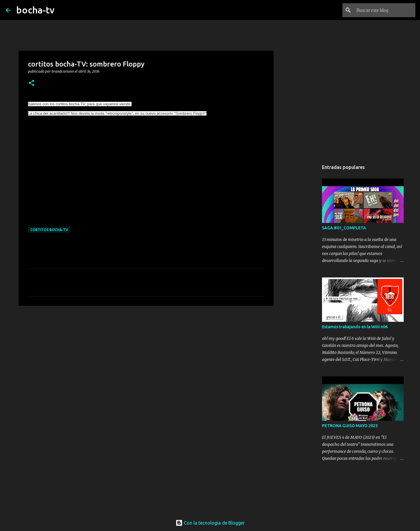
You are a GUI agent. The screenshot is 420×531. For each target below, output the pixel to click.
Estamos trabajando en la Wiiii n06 (355, 327)
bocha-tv (35, 10)
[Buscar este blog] (385, 10)
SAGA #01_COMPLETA (344, 228)
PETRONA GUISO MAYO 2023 (350, 426)
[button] (32, 83)
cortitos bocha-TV (49, 230)
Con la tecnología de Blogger (210, 523)
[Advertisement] (146, 355)
